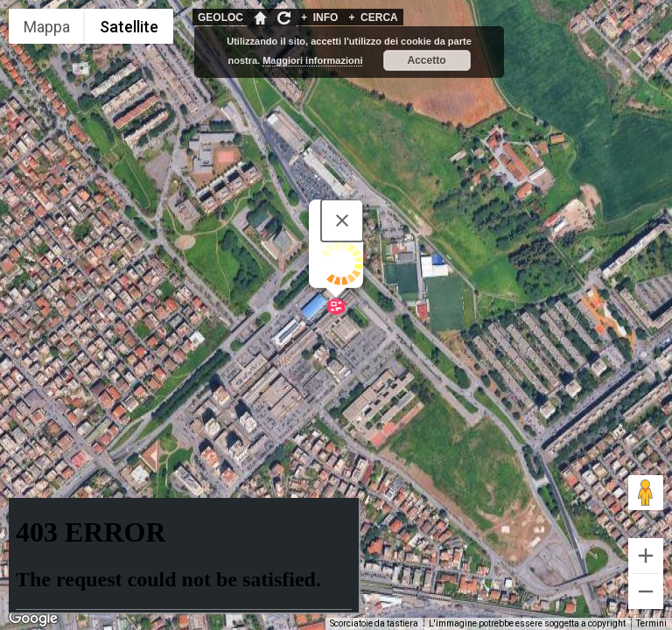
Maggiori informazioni (312, 60)
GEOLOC (220, 17)
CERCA (373, 17)
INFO (319, 17)
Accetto (427, 60)
